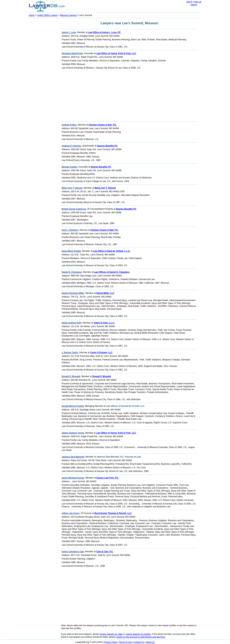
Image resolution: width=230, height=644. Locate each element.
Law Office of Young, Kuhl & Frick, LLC (116, 53)
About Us (150, 642)
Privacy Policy (111, 642)
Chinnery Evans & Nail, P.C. (103, 125)
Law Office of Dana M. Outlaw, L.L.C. (112, 251)
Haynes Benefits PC (107, 146)
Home (32, 15)
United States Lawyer (47, 15)
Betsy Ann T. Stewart (105, 188)
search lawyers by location (138, 634)
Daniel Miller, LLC (105, 293)
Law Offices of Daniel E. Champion (112, 272)
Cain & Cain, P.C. (105, 552)
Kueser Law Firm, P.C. (108, 478)
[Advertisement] (43, 73)
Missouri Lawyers (68, 15)
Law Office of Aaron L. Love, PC (104, 32)
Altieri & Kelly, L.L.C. (104, 323)
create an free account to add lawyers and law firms (141, 637)
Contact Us (139, 642)
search (194, 5)
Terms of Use (125, 642)
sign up (198, 2)
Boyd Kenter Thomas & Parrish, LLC (113, 513)
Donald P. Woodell (102, 376)
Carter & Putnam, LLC (101, 352)
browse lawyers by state (111, 634)
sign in (189, 2)
